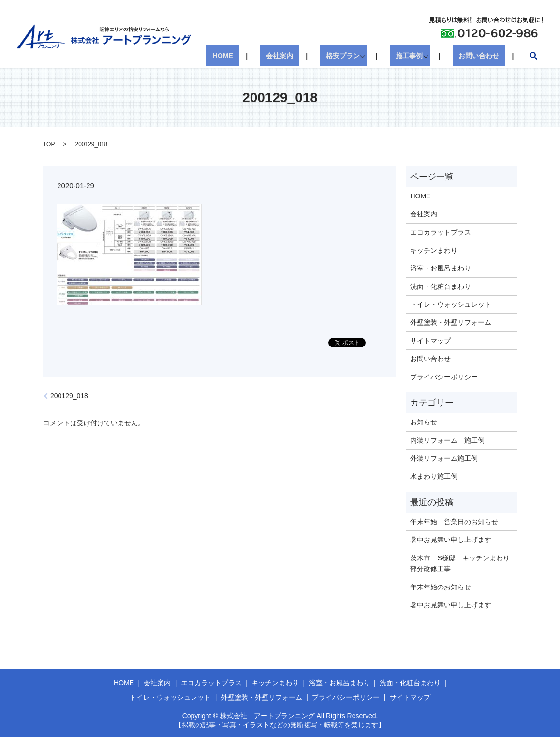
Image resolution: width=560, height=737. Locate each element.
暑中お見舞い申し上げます (451, 540)
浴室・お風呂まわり (441, 268)
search (533, 56)
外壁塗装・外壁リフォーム (451, 322)
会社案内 (303, 56)
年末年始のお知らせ (441, 587)
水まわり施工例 (434, 476)
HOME (259, 56)
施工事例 (418, 56)
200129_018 (69, 396)
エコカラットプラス (441, 232)
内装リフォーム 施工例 (447, 440)
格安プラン (355, 56)
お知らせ (424, 422)
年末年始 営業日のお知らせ (454, 522)
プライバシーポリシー (444, 377)
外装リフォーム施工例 (444, 458)
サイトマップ (430, 341)
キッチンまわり (434, 250)
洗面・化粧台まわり (441, 286)
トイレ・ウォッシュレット (451, 304)
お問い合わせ (485, 56)
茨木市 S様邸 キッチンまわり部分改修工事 (460, 563)
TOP (49, 144)
